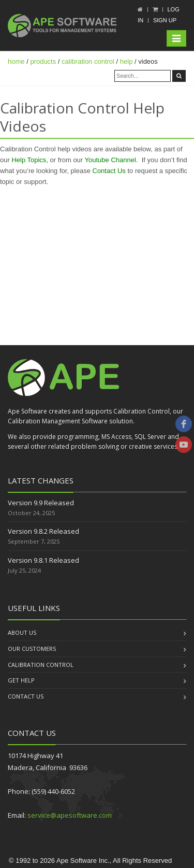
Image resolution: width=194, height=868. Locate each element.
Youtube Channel (110, 160)
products (43, 61)
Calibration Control (41, 665)
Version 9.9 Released (41, 503)
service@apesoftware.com (70, 815)
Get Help (21, 680)
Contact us (26, 696)
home (16, 61)
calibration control (88, 61)
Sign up (165, 20)
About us (22, 632)
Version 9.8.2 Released (43, 531)
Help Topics (29, 160)
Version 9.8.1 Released (43, 560)
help (126, 61)
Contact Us (109, 171)
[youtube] (184, 445)
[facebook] (184, 424)
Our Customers (32, 649)
